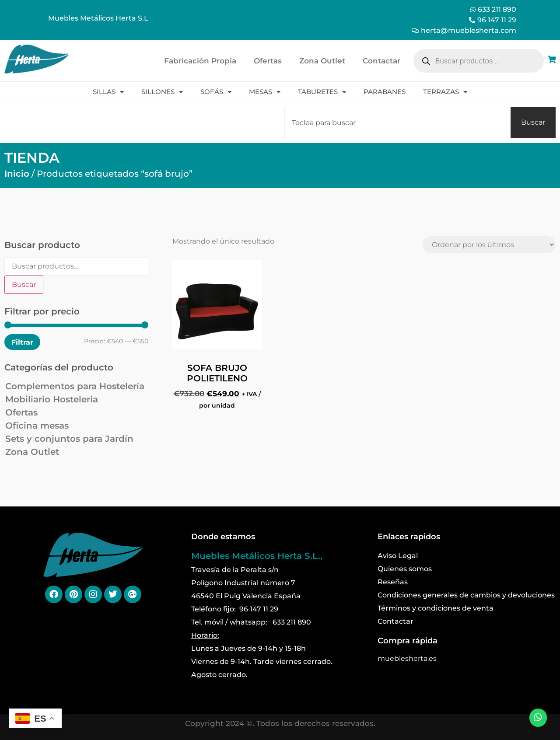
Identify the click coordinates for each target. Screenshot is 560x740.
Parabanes (385, 92)
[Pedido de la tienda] (489, 245)
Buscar (24, 284)
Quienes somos (405, 569)
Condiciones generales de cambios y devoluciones (466, 595)
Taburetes (322, 92)
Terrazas (445, 92)
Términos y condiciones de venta (436, 608)
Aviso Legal (398, 556)
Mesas (265, 92)
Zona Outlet (322, 61)
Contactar (381, 61)
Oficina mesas (37, 426)
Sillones (162, 92)
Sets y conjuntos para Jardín (69, 439)
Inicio (17, 174)
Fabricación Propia (200, 61)
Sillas (108, 92)
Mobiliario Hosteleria (52, 399)
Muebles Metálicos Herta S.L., (257, 556)
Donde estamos (223, 537)
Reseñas (393, 582)
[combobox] (396, 122)
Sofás (216, 92)
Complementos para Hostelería (75, 386)
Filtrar (22, 342)
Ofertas (268, 61)
